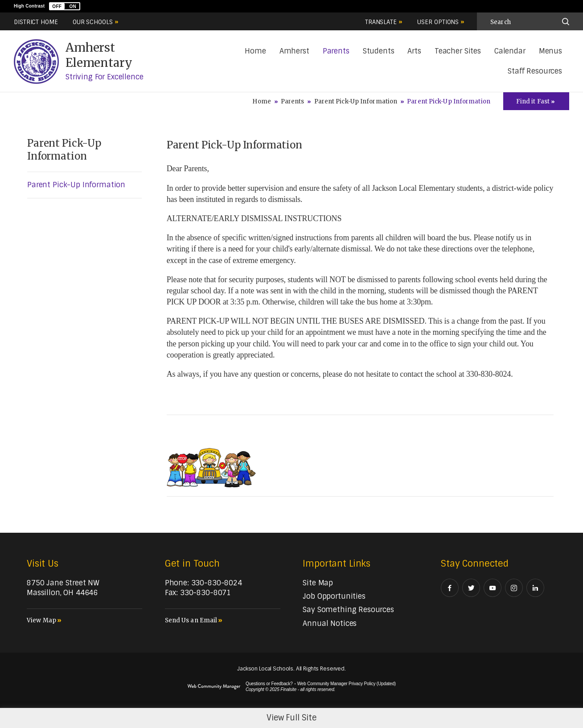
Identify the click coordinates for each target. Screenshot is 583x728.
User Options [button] (438, 22)
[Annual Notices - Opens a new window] (330, 623)
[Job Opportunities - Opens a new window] (334, 596)
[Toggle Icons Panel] (536, 101)
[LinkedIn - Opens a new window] (535, 588)
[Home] (255, 51)
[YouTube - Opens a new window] (493, 588)
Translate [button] (381, 22)
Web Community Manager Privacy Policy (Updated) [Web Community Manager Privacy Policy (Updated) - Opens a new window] (347, 684)
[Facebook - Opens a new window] (450, 588)
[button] (65, 6)
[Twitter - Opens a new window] (471, 588)
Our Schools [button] (93, 22)
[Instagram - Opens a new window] (514, 588)
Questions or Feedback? (269, 684)
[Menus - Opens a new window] (550, 51)
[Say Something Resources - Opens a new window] (348, 610)
